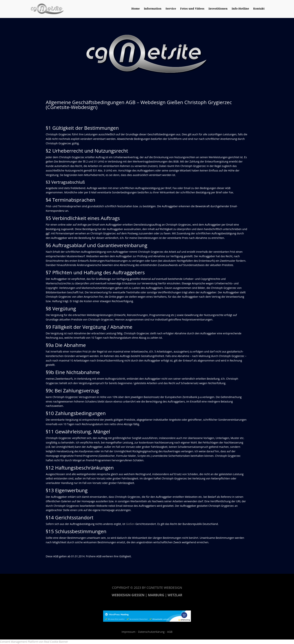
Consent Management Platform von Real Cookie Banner (34, 642)
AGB (170, 632)
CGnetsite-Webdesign (72, 107)
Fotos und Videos (192, 9)
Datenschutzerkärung (151, 632)
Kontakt (259, 9)
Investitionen (218, 9)
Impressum (128, 632)
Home (135, 9)
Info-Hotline (240, 9)
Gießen (130, 524)
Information (153, 9)
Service (171, 9)
